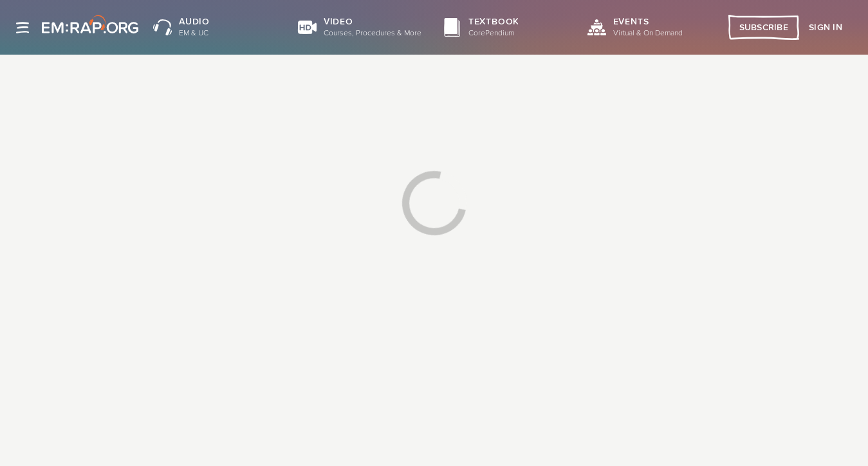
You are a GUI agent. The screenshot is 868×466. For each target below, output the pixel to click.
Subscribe (764, 28)
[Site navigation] (23, 28)
